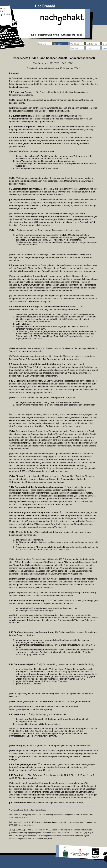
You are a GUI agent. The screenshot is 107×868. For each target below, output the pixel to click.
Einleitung (42, 44)
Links (89, 48)
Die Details (75, 44)
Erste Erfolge (92, 44)
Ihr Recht (58, 44)
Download (74, 48)
